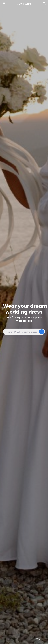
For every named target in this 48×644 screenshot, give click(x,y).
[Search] (44, 4)
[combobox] (24, 332)
